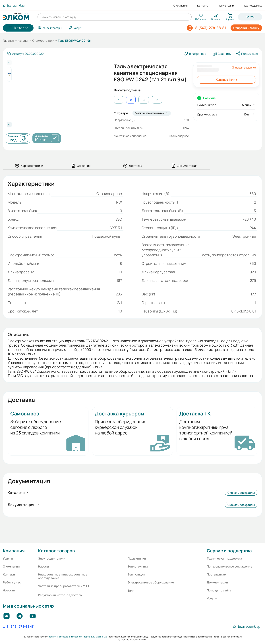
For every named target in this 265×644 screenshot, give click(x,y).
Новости (9, 590)
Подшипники (137, 558)
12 (144, 100)
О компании (181, 6)
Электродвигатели (52, 558)
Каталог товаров (56, 551)
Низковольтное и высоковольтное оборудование (63, 576)
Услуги (8, 558)
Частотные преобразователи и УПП (63, 586)
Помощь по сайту (219, 590)
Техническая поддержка (224, 558)
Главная (8, 41)
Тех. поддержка (253, 6)
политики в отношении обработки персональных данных (78, 637)
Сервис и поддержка (229, 551)
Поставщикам (216, 574)
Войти (250, 17)
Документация (217, 582)
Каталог (23, 41)
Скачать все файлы (241, 493)
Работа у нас (12, 582)
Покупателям (226, 6)
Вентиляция (136, 574)
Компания (14, 551)
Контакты (203, 6)
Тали (131, 591)
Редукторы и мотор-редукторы (60, 595)
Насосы (43, 566)
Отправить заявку (246, 28)
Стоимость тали (43, 41)
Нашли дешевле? (244, 68)
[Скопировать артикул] (25, 54)
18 (157, 100)
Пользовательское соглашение (230, 566)
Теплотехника (138, 566)
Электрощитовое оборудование (151, 582)
